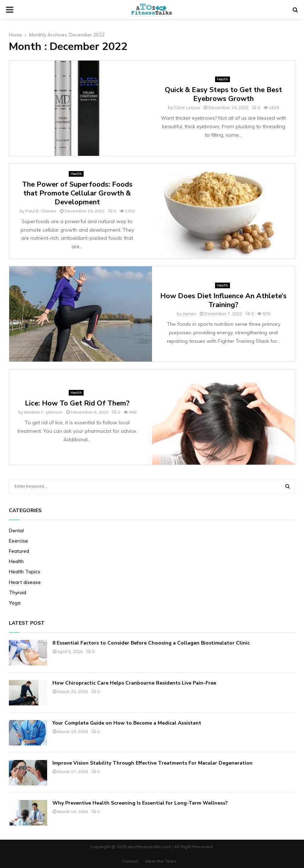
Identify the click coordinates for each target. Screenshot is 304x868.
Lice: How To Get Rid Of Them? (77, 403)
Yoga (15, 603)
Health (223, 79)
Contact (130, 861)
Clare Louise (187, 107)
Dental (16, 531)
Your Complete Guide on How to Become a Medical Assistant (127, 723)
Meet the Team (161, 861)
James (190, 314)
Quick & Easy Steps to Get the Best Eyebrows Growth (223, 94)
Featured (19, 551)
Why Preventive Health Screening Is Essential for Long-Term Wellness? (140, 803)
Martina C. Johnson (43, 412)
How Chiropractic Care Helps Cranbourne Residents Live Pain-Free (134, 683)
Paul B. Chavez (41, 211)
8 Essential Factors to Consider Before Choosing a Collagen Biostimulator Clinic (151, 643)
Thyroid (18, 592)
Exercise (18, 541)
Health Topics (25, 572)
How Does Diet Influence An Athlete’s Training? (223, 300)
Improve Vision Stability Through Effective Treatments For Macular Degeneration (153, 763)
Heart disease (25, 582)
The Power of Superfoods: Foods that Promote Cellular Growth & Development (77, 193)
